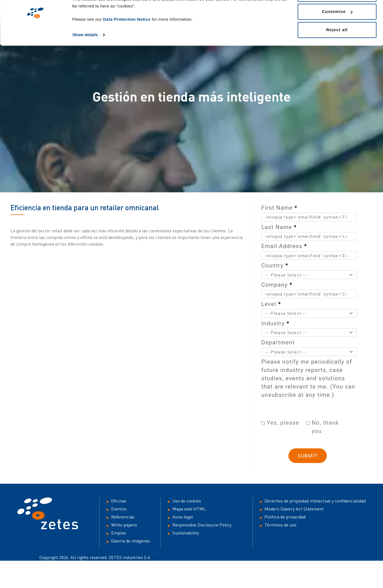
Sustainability (186, 533)
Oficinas (119, 501)
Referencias (123, 517)
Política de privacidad (285, 517)
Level (271, 304)
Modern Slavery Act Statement (294, 509)
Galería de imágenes (131, 541)
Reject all (337, 51)
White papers (124, 525)
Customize (337, 33)
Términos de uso (280, 525)
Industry (275, 323)
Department (278, 342)
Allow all (337, 14)
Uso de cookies (187, 501)
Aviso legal (183, 517)
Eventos (119, 509)
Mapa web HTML (189, 509)
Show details (85, 56)
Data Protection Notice (127, 40)
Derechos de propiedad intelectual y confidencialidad (315, 501)
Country (275, 265)
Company (277, 285)
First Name (279, 208)
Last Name (279, 227)
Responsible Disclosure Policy (202, 525)
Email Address (284, 246)
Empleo (119, 533)
